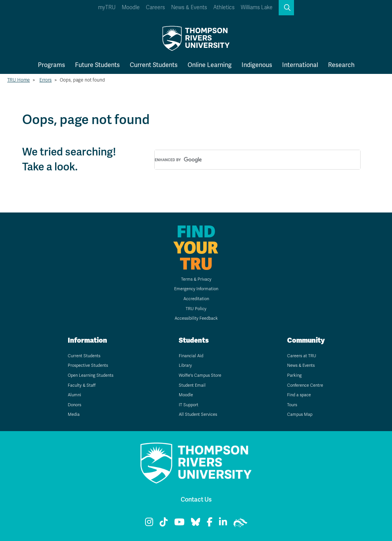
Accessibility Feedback (196, 318)
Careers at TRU (302, 356)
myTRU (107, 7)
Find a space (299, 395)
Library (185, 365)
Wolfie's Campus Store (200, 375)
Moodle (131, 7)
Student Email (192, 385)
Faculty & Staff (82, 385)
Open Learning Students (91, 375)
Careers (155, 7)
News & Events (189, 7)
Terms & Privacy (196, 279)
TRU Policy (196, 309)
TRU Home (19, 80)
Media (74, 414)
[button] (286, 8)
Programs (51, 65)
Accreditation (196, 299)
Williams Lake (257, 7)
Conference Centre (305, 385)
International (300, 65)
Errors (46, 80)
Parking (294, 375)
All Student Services (198, 414)
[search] (248, 160)
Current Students (154, 65)
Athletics (224, 7)
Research (341, 65)
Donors (74, 405)
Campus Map (300, 414)
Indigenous (257, 65)
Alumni (74, 395)
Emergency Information (196, 289)
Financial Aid (191, 356)
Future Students (97, 65)
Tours (292, 405)
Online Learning (210, 65)
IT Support (189, 405)
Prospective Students (88, 365)
